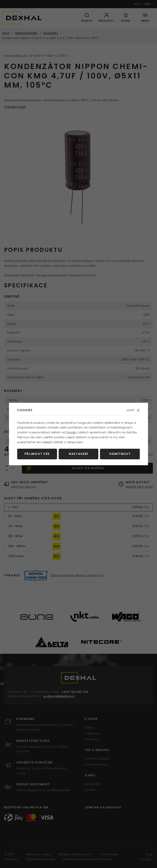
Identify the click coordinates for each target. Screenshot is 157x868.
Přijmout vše (37, 454)
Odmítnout (120, 454)
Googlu (71, 432)
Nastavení (78, 454)
